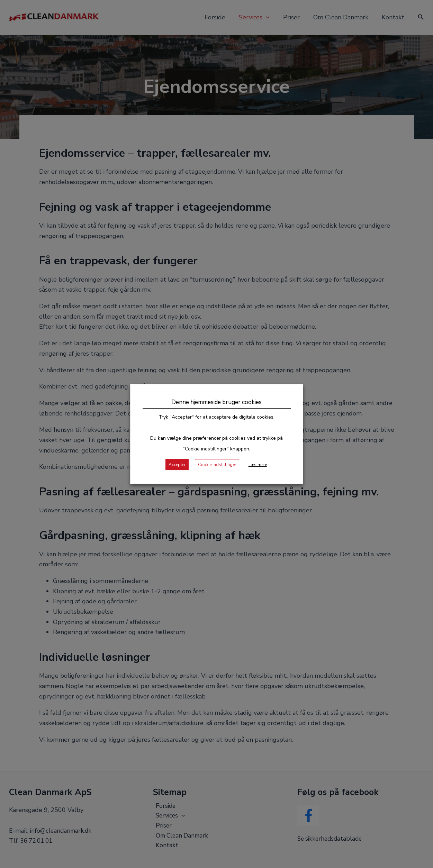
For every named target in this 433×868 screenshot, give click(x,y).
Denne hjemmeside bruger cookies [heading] (216, 403)
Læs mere (257, 465)
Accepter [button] (179, 465)
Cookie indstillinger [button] (218, 465)
